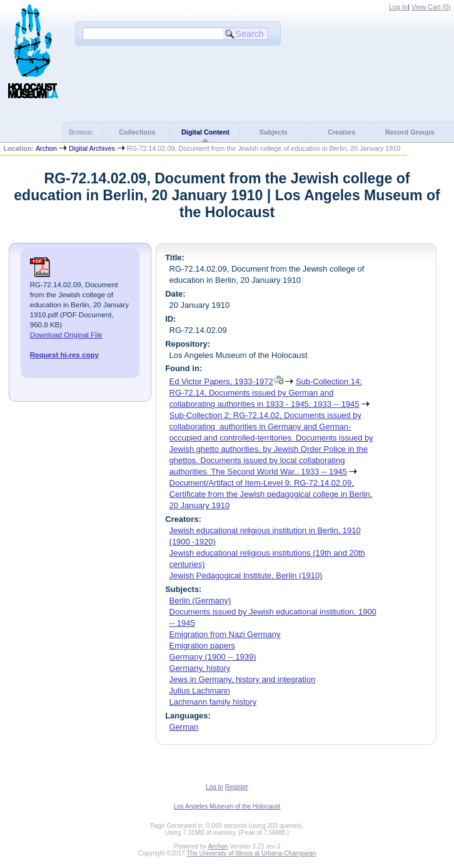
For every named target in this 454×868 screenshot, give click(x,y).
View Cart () (431, 7)
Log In (398, 7)
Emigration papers (202, 646)
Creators (341, 132)
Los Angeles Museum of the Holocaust (227, 806)
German (184, 727)
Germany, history (200, 668)
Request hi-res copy (64, 355)
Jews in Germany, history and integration (243, 679)
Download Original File (66, 335)
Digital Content (205, 132)
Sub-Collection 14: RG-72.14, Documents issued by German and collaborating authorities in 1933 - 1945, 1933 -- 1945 (266, 393)
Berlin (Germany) (200, 600)
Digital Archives (92, 148)
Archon (46, 148)
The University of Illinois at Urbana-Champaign (252, 853)
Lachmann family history (213, 702)
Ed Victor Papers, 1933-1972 (221, 381)
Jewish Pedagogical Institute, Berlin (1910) (246, 575)
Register (237, 787)
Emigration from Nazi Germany (225, 634)
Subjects (274, 132)
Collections (137, 132)
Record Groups (410, 132)
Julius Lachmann (200, 691)
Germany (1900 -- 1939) (213, 657)
